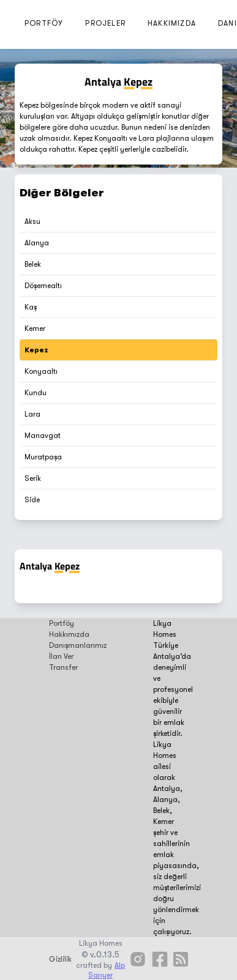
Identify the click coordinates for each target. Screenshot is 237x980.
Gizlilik (60, 959)
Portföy (62, 623)
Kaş (31, 307)
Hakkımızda (69, 634)
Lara (32, 414)
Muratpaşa (43, 457)
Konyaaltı (41, 371)
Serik (33, 478)
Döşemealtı (43, 286)
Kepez (36, 350)
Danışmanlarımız (78, 645)
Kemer (35, 329)
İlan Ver (61, 656)
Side (32, 500)
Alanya (37, 243)
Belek (33, 264)
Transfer (63, 667)
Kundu (36, 393)
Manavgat (43, 436)
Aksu (32, 221)
